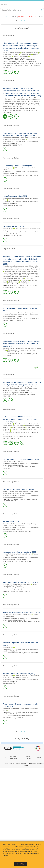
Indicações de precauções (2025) (15, 196)
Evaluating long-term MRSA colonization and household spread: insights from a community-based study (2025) (20, 419)
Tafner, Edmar (15, 275)
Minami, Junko (18, 270)
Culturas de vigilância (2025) (13, 226)
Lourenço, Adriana (24, 103)
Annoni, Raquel (7, 101)
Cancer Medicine (12, 284)
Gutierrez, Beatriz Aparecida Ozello (22, 554)
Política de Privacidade (13, 757)
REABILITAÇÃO (7, 112)
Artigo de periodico (9, 35)
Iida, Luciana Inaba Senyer (25, 138)
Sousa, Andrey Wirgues (24, 387)
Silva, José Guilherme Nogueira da (21, 277)
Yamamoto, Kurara (8, 270)
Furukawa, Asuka (19, 266)
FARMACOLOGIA (13, 561)
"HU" (14, 17)
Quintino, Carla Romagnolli (26, 313)
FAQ (5, 757)
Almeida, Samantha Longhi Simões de (18, 390)
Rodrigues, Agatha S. (14, 350)
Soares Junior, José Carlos (28, 350)
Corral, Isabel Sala (19, 526)
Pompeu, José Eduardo (14, 100)
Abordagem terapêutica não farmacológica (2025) (21, 612)
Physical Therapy (12, 109)
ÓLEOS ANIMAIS (18, 66)
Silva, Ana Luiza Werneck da (27, 275)
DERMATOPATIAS (13, 437)
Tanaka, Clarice (12, 107)
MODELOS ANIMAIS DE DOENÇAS (27, 62)
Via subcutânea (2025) (11, 522)
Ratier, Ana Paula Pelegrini (10, 584)
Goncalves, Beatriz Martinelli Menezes (13, 348)
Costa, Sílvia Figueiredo (18, 429)
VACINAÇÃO (11, 683)
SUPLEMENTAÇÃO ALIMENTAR (12, 64)
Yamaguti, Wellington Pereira (11, 103)
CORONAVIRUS (12, 110)
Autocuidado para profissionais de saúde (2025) (20, 582)
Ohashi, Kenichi (25, 282)
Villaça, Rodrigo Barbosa (10, 273)
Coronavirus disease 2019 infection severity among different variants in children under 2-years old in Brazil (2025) (22, 344)
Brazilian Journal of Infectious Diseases (18, 433)
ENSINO (10, 499)
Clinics (9, 352)
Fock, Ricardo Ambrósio (17, 278)
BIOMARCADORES (21, 288)
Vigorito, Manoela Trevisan (26, 492)
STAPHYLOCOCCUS (14, 438)
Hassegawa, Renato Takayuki (13, 271)
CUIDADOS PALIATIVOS (9, 501)
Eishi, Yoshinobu (14, 282)
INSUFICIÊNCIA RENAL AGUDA (17, 394)
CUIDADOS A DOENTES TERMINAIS (18, 467)
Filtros (5, 17)
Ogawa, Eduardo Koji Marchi (30, 271)
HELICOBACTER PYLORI (30, 286)
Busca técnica (28, 757)
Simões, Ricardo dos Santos (11, 54)
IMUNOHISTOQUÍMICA (9, 288)
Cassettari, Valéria (20, 139)
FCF (27, 284)
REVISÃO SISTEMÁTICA (28, 64)
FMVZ (4, 435)
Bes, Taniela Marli (8, 424)
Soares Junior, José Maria (21, 56)
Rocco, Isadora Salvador (12, 389)
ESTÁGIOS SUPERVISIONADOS (28, 499)
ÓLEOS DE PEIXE (28, 66)
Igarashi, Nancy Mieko (24, 584)
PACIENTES (11, 716)
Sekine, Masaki (27, 270)
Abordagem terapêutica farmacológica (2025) (20, 552)
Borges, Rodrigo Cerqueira (10, 387)
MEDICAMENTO (13, 531)
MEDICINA (16, 499)
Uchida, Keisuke (23, 268)
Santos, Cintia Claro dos (27, 105)
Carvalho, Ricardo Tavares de (23, 493)
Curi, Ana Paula (7, 554)
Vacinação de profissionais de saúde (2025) (19, 674)
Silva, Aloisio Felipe (13, 268)
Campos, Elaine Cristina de (32, 101)
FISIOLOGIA (12, 60)
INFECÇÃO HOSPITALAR (15, 145)
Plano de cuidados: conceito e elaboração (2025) (21, 459)
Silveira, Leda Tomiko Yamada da (30, 100)
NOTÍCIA (28, 319)
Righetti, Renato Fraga (18, 101)
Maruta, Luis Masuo (8, 266)
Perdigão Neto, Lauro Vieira (15, 426)
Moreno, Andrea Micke (18, 427)
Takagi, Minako (36, 270)
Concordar (21, 864)
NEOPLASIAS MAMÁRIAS (23, 60)
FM (24, 58)
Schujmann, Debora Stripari (10, 98)
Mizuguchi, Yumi (7, 280)
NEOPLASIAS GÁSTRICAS (15, 286)
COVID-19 (11, 354)
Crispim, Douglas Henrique (10, 313)
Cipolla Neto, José (26, 54)
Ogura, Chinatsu (30, 278)
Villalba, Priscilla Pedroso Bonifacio (13, 461)
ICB (21, 58)
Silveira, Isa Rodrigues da (10, 138)
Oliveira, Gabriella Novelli (10, 524)
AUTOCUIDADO (12, 592)
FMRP (25, 109)
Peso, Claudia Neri (24, 98)
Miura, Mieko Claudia (14, 105)
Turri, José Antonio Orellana (30, 53)
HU (19, 58)
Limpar (41, 16)
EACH (29, 109)
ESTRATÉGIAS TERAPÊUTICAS (17, 319)
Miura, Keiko (16, 280)
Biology (9, 58)
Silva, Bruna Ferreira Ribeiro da (11, 53)
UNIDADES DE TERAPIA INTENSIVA (27, 110)
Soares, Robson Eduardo (22, 424)
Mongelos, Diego (30, 426)
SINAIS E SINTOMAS (27, 354)
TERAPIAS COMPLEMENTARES (17, 622)
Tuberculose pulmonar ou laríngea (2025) (18, 166)
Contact (40, 757)
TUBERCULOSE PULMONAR (30, 175)
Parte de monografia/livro (11, 125)
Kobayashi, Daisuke (34, 268)
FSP (26, 58)
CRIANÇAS (17, 354)
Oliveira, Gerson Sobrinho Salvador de (18, 678)
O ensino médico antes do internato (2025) (18, 490)
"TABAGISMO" (31, 17)
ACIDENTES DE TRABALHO (16, 653)
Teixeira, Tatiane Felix (17, 586)
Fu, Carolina (20, 107)
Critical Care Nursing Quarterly (16, 392)
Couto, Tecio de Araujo (23, 273)
